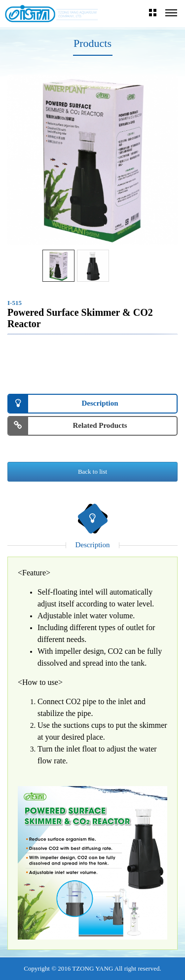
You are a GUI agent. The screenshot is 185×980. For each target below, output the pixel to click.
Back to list (92, 471)
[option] (92, 160)
